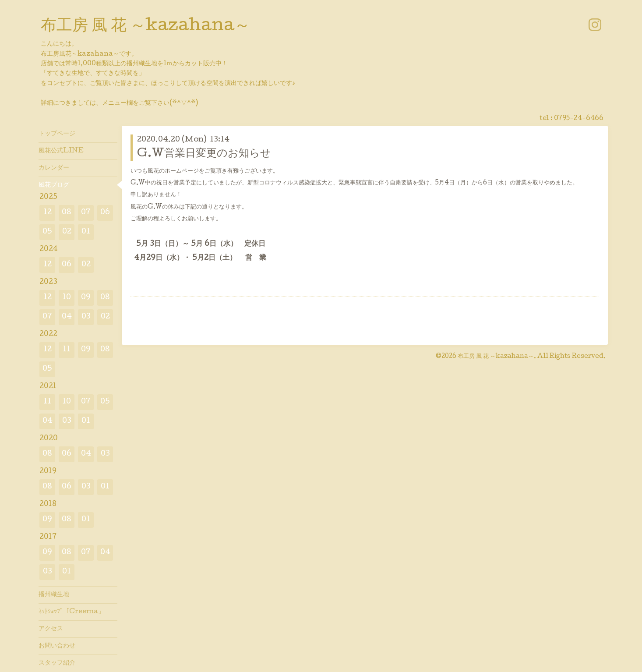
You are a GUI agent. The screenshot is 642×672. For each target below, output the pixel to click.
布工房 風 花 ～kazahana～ (145, 27)
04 (67, 317)
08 (67, 213)
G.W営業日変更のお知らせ (204, 154)
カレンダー (54, 168)
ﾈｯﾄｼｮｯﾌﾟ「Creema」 (71, 612)
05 (47, 232)
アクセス (51, 629)
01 (86, 232)
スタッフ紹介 (57, 663)
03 (86, 317)
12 (48, 213)
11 (67, 350)
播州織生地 (54, 595)
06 (105, 213)
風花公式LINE (61, 151)
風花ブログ (54, 185)
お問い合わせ (57, 646)
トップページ (57, 134)
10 (67, 298)
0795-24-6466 (579, 119)
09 (86, 298)
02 (67, 232)
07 (86, 213)
